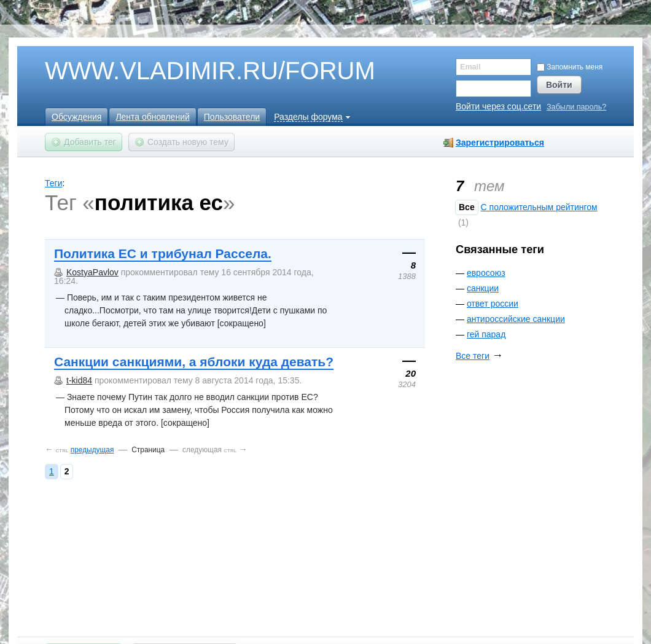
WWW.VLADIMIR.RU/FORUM (189, 71)
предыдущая (92, 450)
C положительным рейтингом (539, 207)
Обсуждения (76, 117)
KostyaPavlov (92, 272)
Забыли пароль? (576, 107)
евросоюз (486, 273)
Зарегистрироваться (500, 143)
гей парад (486, 334)
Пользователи (232, 117)
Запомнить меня (570, 67)
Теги (53, 183)
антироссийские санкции (516, 319)
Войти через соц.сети (498, 106)
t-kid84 (79, 380)
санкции (483, 288)
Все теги (473, 356)
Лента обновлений (152, 117)
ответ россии (493, 304)
